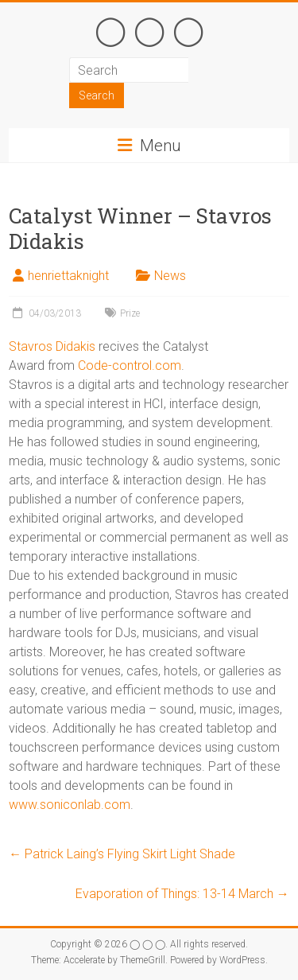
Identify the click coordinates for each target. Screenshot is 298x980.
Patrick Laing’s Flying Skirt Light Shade (122, 854)
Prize (130, 313)
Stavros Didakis (52, 346)
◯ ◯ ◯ (149, 29)
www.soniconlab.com (70, 805)
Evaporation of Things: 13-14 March (182, 894)
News (170, 276)
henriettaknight (68, 276)
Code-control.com (130, 366)
